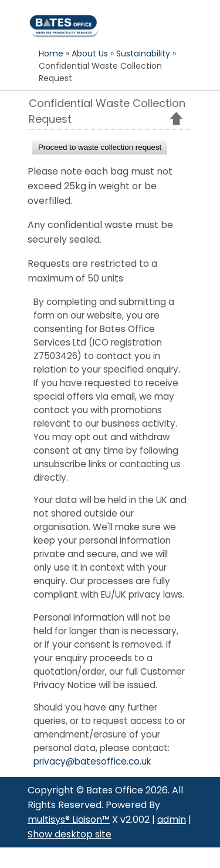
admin (172, 820)
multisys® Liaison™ (69, 820)
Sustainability (143, 53)
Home (51, 53)
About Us (90, 53)
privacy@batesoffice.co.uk (92, 761)
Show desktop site (70, 834)
